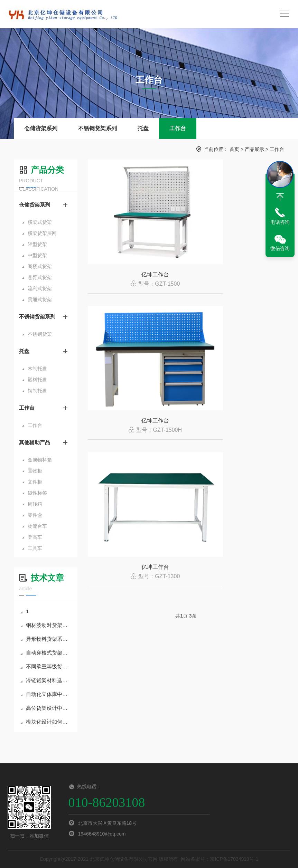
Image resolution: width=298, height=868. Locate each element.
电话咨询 (280, 222)
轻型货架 (37, 244)
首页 (234, 149)
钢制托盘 (37, 391)
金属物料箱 (40, 460)
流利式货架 (40, 288)
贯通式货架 (40, 299)
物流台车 (37, 526)
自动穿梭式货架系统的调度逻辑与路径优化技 (46, 653)
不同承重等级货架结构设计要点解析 (46, 666)
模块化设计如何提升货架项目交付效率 (46, 722)
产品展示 (254, 149)
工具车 (35, 548)
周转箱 (35, 504)
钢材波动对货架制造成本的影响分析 (46, 625)
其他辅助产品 (35, 442)
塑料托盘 (37, 380)
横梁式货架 (40, 222)
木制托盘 (37, 369)
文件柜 (35, 482)
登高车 (35, 537)
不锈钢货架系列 (97, 128)
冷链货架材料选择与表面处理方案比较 (46, 680)
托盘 (143, 128)
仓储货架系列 (41, 128)
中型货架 (37, 255)
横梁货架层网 (42, 233)
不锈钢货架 (40, 334)
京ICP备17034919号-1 (234, 859)
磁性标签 (37, 493)
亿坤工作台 (136, 280)
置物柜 (35, 471)
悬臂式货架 (40, 277)
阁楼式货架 (40, 266)
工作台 (178, 128)
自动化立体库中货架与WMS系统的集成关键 (46, 694)
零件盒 (35, 515)
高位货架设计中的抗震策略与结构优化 (46, 708)
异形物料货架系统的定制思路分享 (46, 639)
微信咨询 (280, 248)
